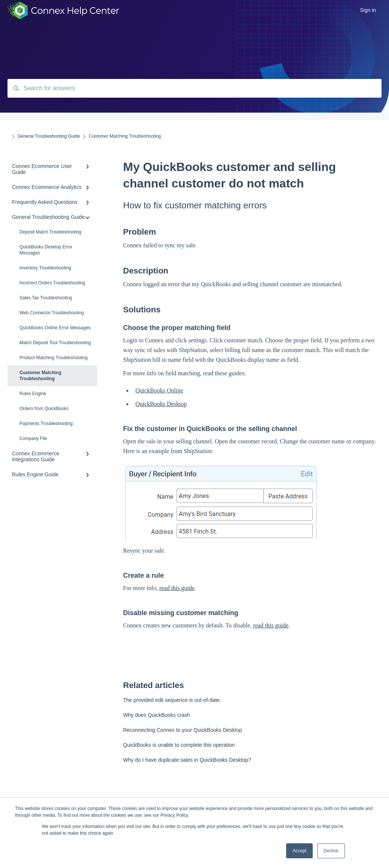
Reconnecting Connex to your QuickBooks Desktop (183, 730)
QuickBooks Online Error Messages (55, 328)
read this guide (177, 588)
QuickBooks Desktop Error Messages (46, 250)
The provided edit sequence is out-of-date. (172, 700)
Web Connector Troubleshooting (52, 313)
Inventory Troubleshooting (45, 268)
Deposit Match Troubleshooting (50, 232)
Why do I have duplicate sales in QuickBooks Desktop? (187, 760)
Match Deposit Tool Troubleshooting (55, 343)
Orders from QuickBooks (44, 409)
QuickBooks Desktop (161, 404)
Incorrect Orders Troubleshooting (52, 283)
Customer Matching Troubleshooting (40, 376)
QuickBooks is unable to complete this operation (179, 745)
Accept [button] (299, 851)
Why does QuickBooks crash (157, 715)
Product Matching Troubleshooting (53, 358)
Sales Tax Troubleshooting (46, 298)
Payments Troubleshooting (46, 424)
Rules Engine (33, 394)
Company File (33, 438)
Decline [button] (331, 851)
